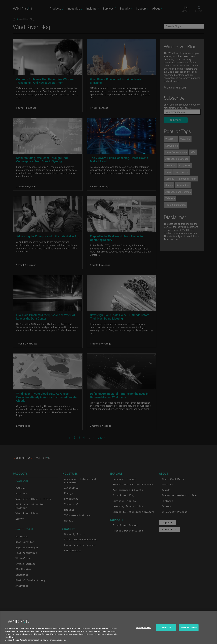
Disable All (166, 631)
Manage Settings (144, 631)
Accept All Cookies (189, 631)
